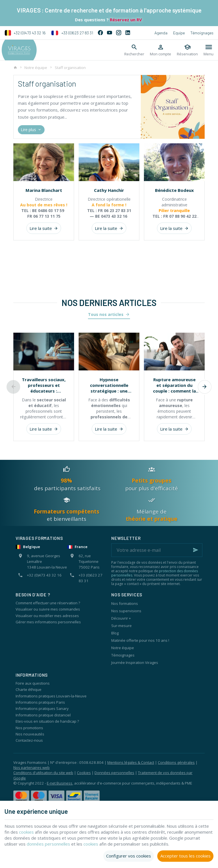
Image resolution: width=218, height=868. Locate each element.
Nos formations (125, 603)
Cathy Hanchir (109, 190)
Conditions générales (176, 762)
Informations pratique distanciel (43, 715)
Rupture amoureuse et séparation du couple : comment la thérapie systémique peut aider (174, 385)
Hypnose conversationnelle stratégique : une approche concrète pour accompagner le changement (109, 385)
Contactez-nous (29, 740)
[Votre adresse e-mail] (157, 550)
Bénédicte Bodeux (174, 190)
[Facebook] (100, 33)
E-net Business (60, 783)
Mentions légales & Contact (131, 762)
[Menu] (208, 50)
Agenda (161, 33)
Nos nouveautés (30, 734)
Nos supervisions (126, 611)
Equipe (179, 33)
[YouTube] (110, 33)
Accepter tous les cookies (185, 856)
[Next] (205, 387)
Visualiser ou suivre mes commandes (48, 609)
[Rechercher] (134, 50)
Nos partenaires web (32, 768)
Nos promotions (29, 728)
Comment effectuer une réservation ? (48, 603)
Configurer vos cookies (129, 856)
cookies (26, 832)
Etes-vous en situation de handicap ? (47, 721)
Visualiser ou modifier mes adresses (47, 616)
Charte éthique (29, 689)
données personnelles (49, 844)
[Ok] (196, 550)
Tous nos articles (106, 314)
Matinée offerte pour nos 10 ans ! (140, 640)
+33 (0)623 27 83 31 (72, 33)
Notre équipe (36, 68)
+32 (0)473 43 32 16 (25, 33)
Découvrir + (121, 618)
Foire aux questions (33, 683)
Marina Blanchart (44, 190)
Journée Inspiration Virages (135, 662)
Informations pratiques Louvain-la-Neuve (51, 696)
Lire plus (31, 130)
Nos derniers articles (109, 303)
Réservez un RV (125, 20)
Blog (115, 633)
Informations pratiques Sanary (42, 708)
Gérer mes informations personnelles (48, 622)
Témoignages (202, 33)
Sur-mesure (121, 626)
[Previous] (13, 387)
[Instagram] (119, 33)
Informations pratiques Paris (40, 702)
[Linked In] (128, 33)
